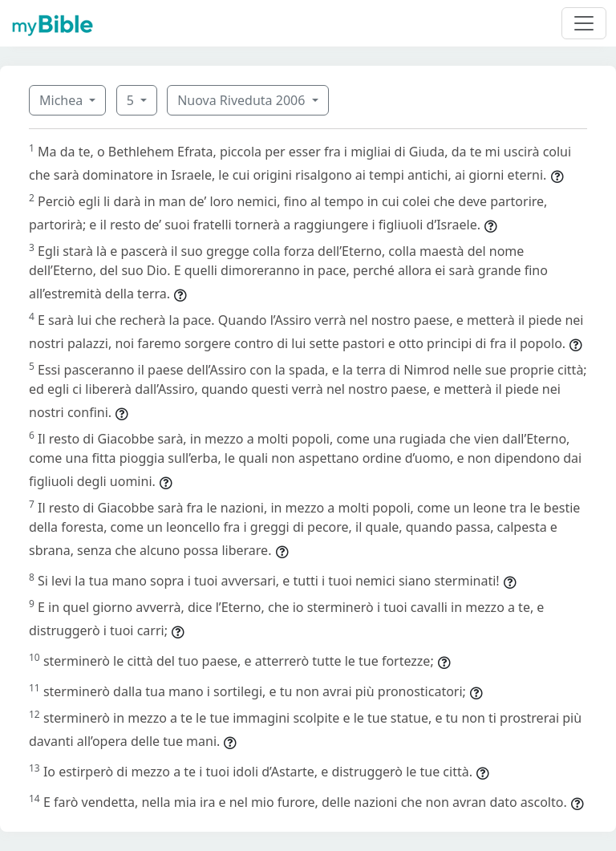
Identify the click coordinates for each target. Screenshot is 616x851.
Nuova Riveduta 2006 (243, 100)
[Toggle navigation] (584, 23)
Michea (63, 100)
